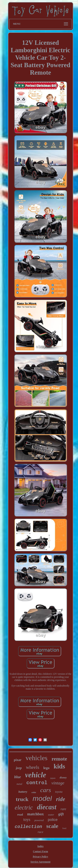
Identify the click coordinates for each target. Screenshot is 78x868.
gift (61, 814)
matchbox (35, 814)
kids (59, 766)
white (34, 792)
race (40, 832)
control (37, 783)
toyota (59, 792)
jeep (19, 768)
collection (28, 827)
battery (23, 792)
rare (63, 809)
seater (51, 815)
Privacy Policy (41, 857)
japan (53, 778)
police (53, 820)
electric (24, 807)
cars (46, 790)
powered (39, 820)
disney (63, 777)
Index (40, 846)
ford (64, 828)
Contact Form (40, 851)
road (20, 815)
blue (17, 777)
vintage (58, 783)
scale (52, 826)
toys (27, 819)
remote (59, 759)
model (42, 798)
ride (61, 799)
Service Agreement (40, 862)
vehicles (37, 758)
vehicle (35, 775)
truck (22, 799)
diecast (47, 807)
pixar (18, 760)
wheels (33, 767)
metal (19, 784)
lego (46, 768)
